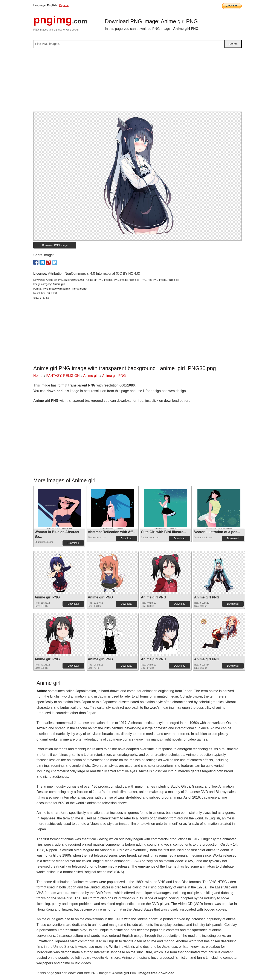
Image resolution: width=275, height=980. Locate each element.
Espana (64, 5)
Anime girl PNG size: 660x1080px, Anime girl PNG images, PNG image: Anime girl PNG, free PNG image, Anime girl (113, 280)
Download (73, 543)
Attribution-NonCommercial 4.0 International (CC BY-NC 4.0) (94, 274)
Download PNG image (55, 245)
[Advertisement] (137, 81)
